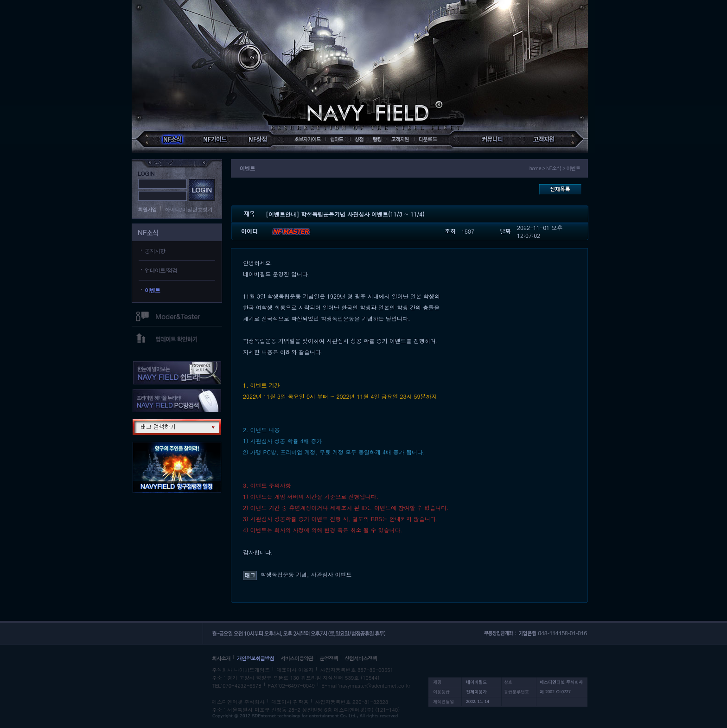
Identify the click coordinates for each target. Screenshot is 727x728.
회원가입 (147, 209)
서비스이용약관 (297, 658)
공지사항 (155, 251)
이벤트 (152, 290)
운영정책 (329, 658)
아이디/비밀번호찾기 (189, 209)
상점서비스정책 (361, 658)
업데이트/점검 (161, 270)
